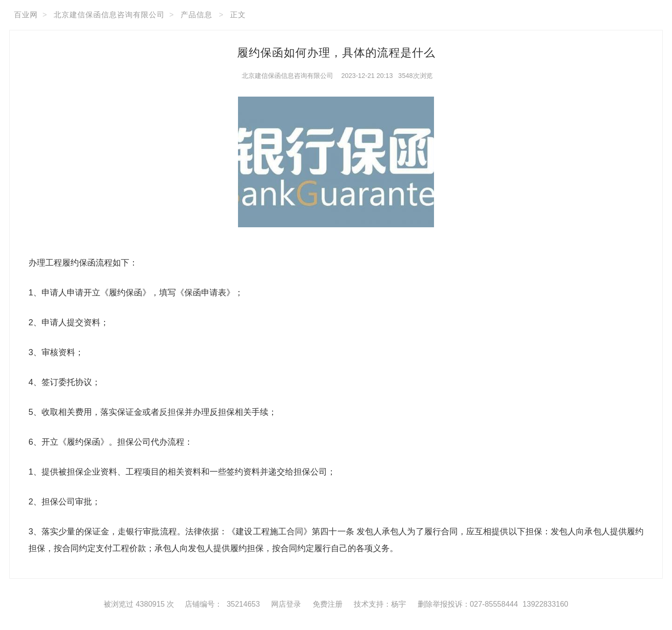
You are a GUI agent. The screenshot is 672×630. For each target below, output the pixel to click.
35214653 (243, 604)
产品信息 (196, 15)
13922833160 (546, 604)
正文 (238, 15)
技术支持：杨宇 (380, 604)
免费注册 (328, 604)
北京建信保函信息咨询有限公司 (109, 15)
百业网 (26, 15)
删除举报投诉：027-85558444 (468, 604)
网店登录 (286, 604)
